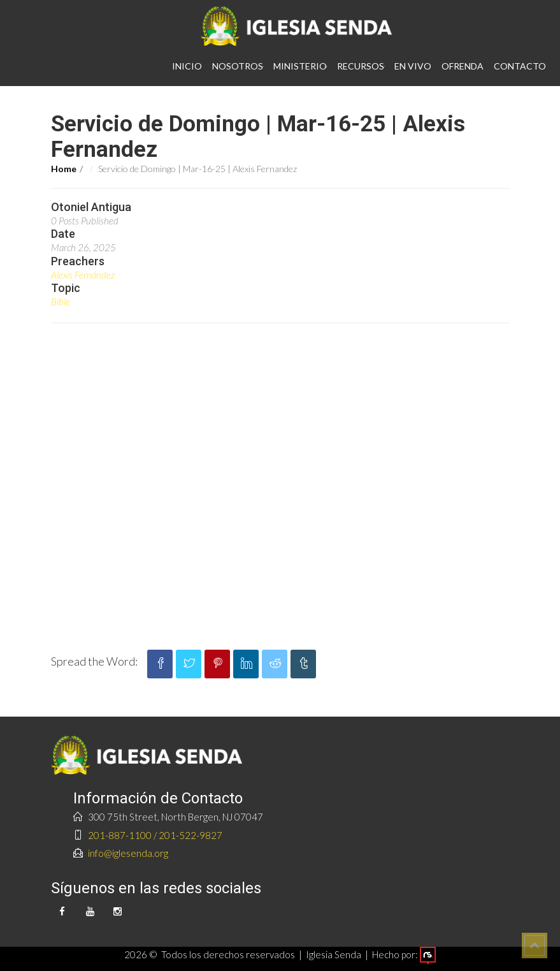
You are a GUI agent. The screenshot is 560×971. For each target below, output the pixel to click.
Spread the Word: (94, 661)
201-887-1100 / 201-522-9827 (155, 835)
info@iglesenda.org (128, 853)
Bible (61, 302)
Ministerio (300, 66)
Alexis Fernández (83, 275)
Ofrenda (463, 66)
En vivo (413, 66)
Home (64, 169)
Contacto (520, 66)
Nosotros (238, 66)
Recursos (361, 66)
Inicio (187, 66)
